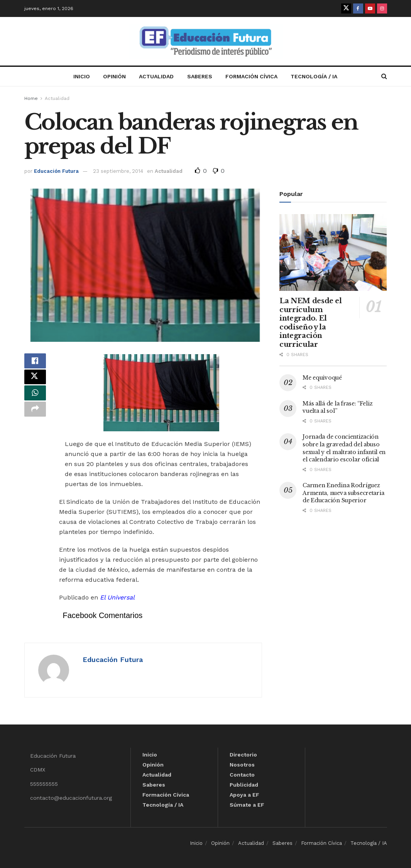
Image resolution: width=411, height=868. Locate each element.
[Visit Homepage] (206, 41)
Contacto (242, 775)
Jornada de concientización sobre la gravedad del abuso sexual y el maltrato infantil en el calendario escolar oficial (344, 448)
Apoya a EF (244, 795)
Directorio (243, 755)
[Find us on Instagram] (382, 8)
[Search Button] (384, 76)
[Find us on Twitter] (346, 8)
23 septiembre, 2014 (118, 171)
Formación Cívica (251, 76)
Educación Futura (56, 171)
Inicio (82, 76)
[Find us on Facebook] (358, 8)
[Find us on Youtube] (370, 8)
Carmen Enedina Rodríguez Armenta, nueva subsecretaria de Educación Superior (343, 493)
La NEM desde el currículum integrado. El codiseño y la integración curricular (311, 323)
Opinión (114, 76)
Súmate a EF (247, 805)
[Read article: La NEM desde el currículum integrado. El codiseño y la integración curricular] (333, 252)
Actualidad (156, 76)
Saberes (200, 76)
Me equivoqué (322, 378)
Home (31, 98)
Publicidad (244, 785)
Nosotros (242, 765)
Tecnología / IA (314, 76)
